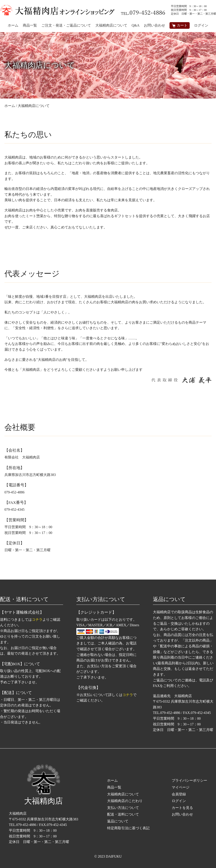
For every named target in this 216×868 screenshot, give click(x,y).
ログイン (201, 25)
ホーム (112, 780)
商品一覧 (114, 787)
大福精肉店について (123, 794)
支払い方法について (123, 808)
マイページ (181, 787)
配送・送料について (123, 814)
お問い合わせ (182, 814)
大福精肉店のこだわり (125, 801)
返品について (118, 821)
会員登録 (179, 794)
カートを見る (182, 808)
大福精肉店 (43, 785)
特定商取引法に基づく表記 (128, 828)
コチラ (37, 620)
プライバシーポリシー (189, 780)
